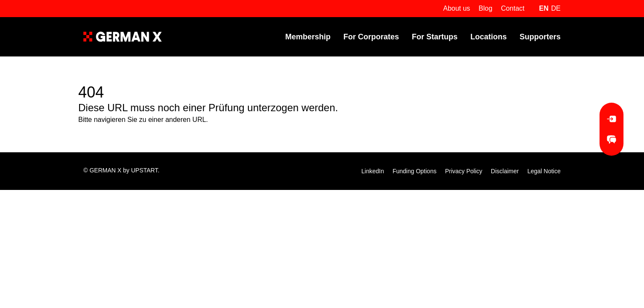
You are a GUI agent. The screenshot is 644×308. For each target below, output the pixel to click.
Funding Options (415, 171)
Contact (513, 8)
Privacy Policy (464, 171)
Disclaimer (505, 171)
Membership (308, 37)
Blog (485, 8)
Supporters (540, 37)
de (556, 8)
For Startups (435, 37)
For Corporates (371, 37)
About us (456, 8)
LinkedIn (373, 171)
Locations (489, 37)
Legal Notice (544, 171)
